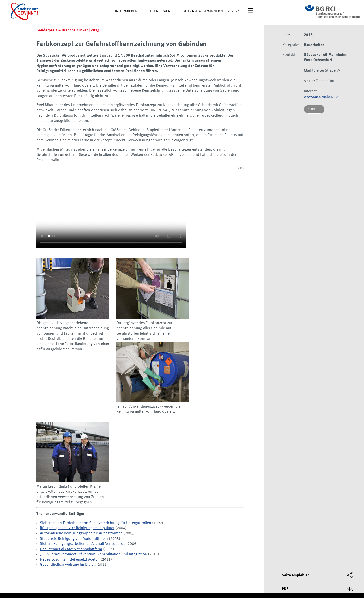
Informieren (126, 11)
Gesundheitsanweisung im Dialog (68, 565)
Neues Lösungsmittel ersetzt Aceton (70, 560)
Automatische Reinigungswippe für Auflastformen (81, 533)
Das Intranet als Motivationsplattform (71, 549)
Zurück (314, 109)
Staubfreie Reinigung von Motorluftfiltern (74, 539)
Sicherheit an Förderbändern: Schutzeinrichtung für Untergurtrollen (96, 523)
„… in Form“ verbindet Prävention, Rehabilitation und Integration (93, 554)
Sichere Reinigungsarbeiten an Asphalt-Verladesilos (83, 544)
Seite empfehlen (296, 575)
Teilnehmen (160, 11)
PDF (285, 589)
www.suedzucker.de (321, 97)
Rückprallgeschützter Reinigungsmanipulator (77, 528)
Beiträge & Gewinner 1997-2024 (211, 11)
